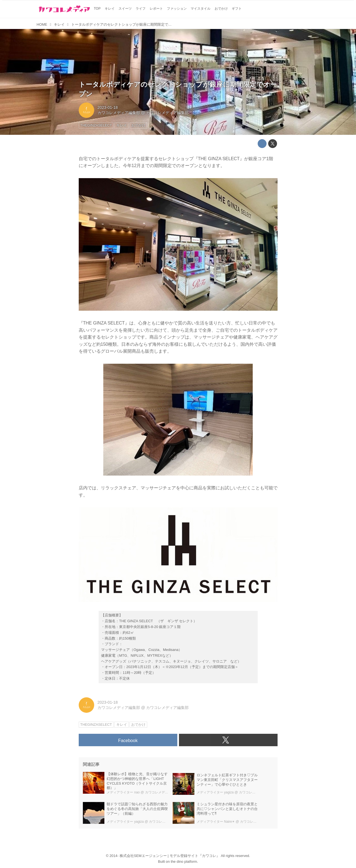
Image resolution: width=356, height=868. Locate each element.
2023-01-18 (108, 107)
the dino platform (184, 862)
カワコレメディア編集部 (119, 113)
